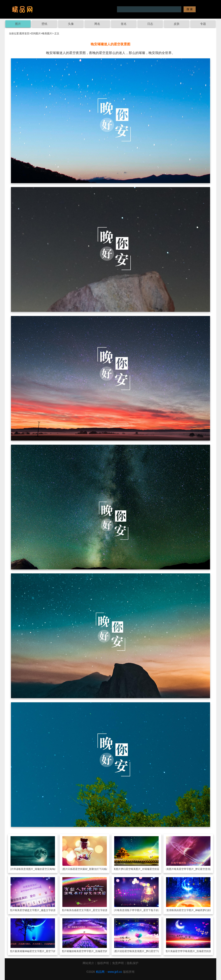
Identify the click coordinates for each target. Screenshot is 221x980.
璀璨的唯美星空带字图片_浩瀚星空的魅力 (90, 951)
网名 (97, 24)
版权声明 (103, 963)
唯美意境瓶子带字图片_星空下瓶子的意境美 (141, 910)
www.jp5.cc (115, 972)
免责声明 (118, 963)
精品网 (100, 972)
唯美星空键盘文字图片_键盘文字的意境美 (38, 910)
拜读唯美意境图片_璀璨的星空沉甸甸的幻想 (38, 869)
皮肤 (177, 24)
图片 (18, 24)
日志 (150, 24)
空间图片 (36, 34)
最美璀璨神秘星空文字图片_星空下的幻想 (38, 951)
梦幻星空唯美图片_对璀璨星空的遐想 (141, 869)
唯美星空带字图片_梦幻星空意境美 (193, 869)
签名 (124, 24)
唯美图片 (47, 34)
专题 (203, 24)
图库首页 (24, 34)
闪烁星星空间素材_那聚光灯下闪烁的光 (90, 869)
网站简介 (88, 963)
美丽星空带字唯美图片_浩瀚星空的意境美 (193, 951)
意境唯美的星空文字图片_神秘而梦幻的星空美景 (193, 910)
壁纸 (44, 24)
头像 (71, 24)
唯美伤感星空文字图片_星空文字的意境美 (90, 910)
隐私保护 (133, 963)
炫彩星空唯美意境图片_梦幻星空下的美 (141, 951)
